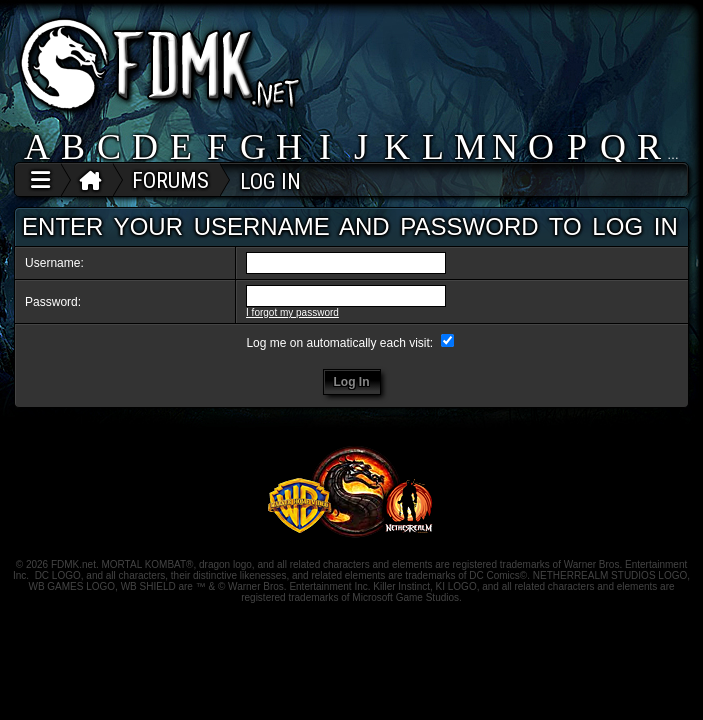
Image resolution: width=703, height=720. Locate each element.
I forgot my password (292, 312)
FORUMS (170, 180)
